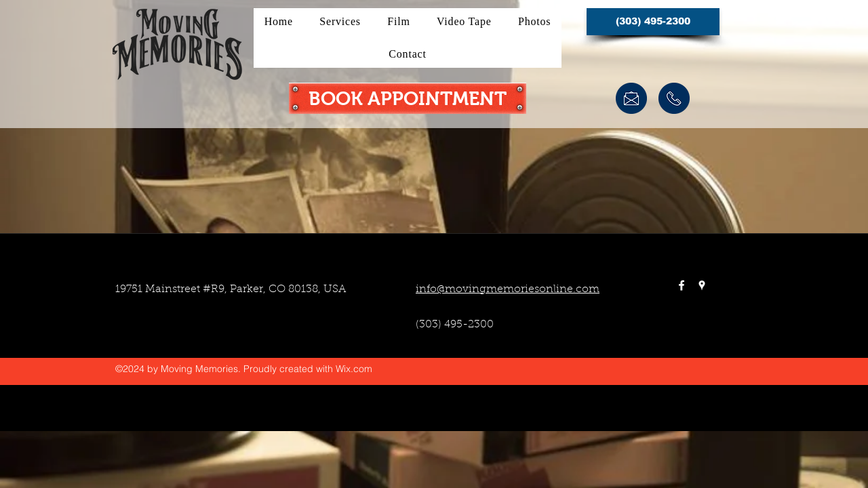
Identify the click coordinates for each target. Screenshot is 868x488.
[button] (653, 22)
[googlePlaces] (702, 285)
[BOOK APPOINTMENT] (408, 98)
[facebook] (682, 285)
